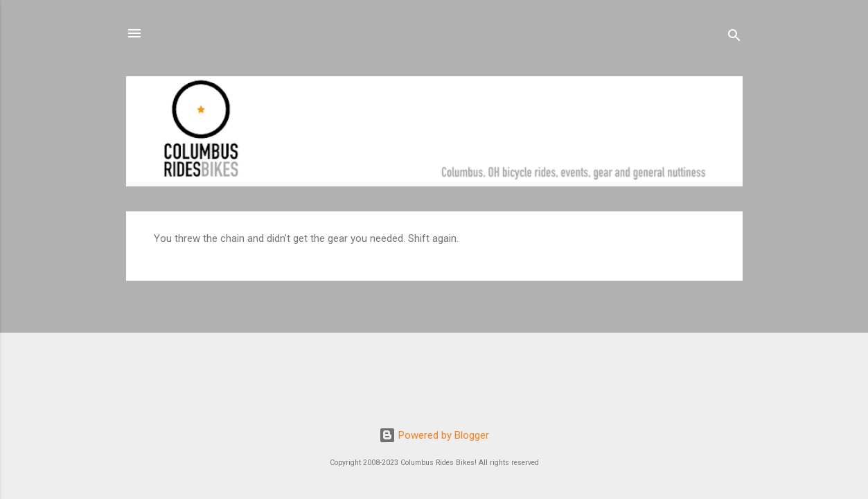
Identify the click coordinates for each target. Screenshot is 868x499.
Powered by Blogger (434, 435)
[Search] (734, 38)
